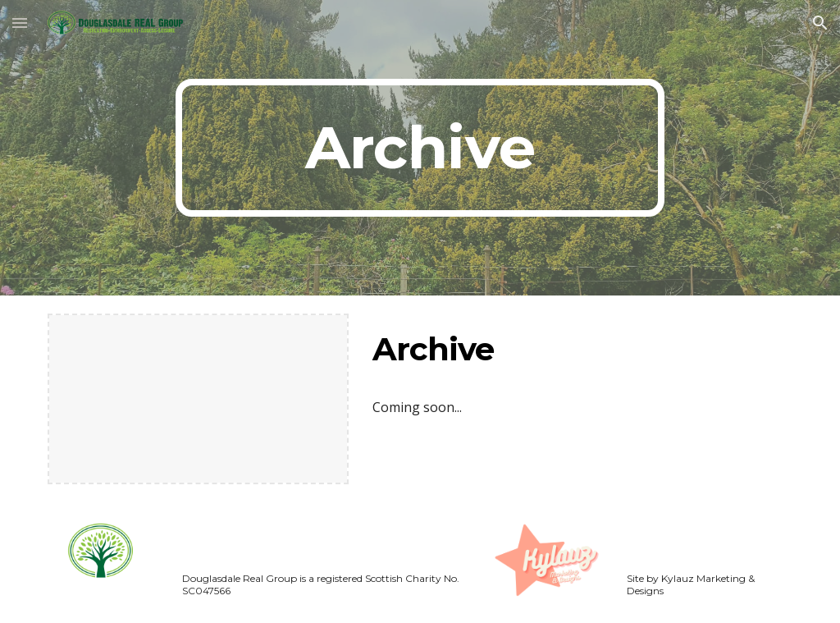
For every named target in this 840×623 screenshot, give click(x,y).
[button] (20, 23)
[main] (420, 148)
